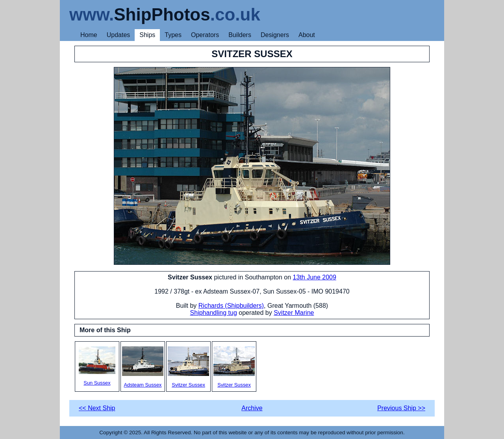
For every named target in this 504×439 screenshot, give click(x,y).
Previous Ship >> (401, 408)
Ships (147, 35)
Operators (205, 35)
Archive (252, 408)
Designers (275, 35)
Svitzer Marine (294, 313)
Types (173, 35)
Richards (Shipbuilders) (231, 306)
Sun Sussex (97, 366)
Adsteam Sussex (143, 367)
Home (89, 35)
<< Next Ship (97, 408)
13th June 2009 (315, 277)
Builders (240, 35)
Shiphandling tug (214, 313)
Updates (119, 35)
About (307, 35)
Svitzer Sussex (188, 367)
